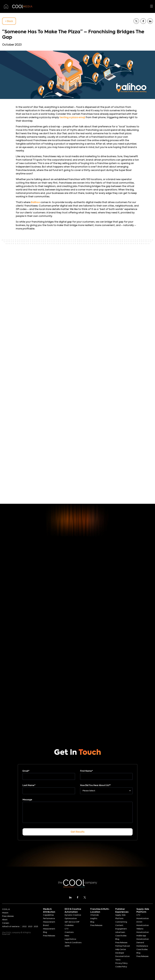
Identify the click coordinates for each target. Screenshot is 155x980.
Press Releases (49, 936)
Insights (94, 919)
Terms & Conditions (73, 943)
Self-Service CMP (72, 922)
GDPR (67, 946)
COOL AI (6, 909)
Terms (118, 960)
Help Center (121, 950)
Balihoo (35, 202)
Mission (5, 913)
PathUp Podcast (123, 946)
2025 (36, 927)
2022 (24, 927)
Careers (6, 923)
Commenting (121, 922)
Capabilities (48, 915)
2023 (30, 927)
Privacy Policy (121, 963)
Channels (95, 915)
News (67, 936)
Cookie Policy (121, 967)
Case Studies (121, 936)
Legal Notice (70, 939)
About (5, 920)
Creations (69, 932)
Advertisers (120, 932)
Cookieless (69, 926)
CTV (67, 929)
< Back (9, 21)
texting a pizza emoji (72, 118)
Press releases (8, 916)
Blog (45, 932)
